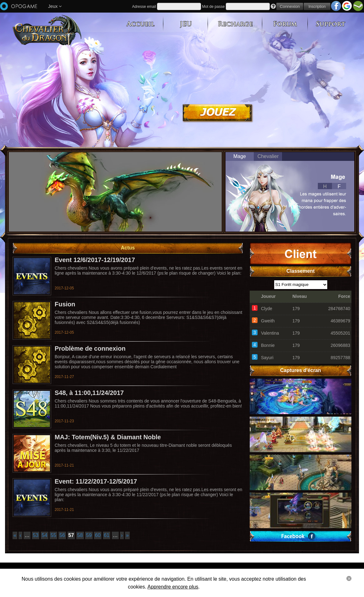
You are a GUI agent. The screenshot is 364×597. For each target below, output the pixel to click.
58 (80, 535)
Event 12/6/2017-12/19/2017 (95, 260)
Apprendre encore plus (173, 587)
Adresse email (144, 7)
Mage (240, 156)
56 (62, 535)
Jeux (55, 6)
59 (89, 535)
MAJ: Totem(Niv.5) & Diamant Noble (108, 437)
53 (36, 535)
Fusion (65, 304)
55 (53, 535)
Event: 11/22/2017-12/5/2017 (96, 481)
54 (45, 535)
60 (98, 535)
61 (107, 535)
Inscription (317, 7)
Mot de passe (213, 7)
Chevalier (268, 156)
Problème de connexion (90, 348)
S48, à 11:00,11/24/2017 (89, 393)
